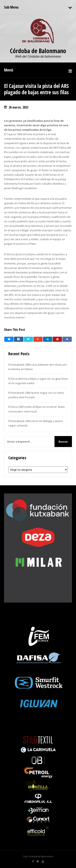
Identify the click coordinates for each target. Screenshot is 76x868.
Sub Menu (11, 7)
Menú (9, 70)
